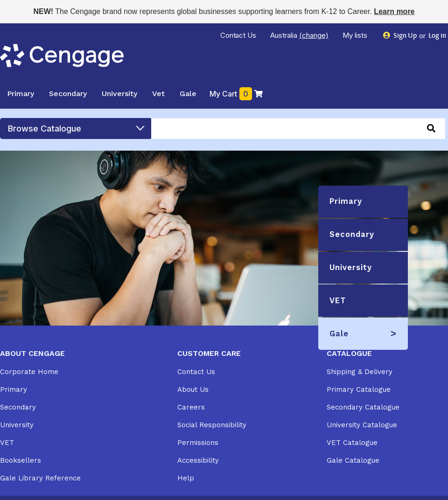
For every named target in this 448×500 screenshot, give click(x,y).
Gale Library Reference (40, 478)
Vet (158, 94)
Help (186, 478)
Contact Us (238, 35)
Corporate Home (29, 372)
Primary (21, 94)
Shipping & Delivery (360, 372)
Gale (188, 94)
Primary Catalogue (359, 389)
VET (7, 443)
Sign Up (400, 36)
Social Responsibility (212, 425)
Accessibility (198, 460)
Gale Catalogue (353, 460)
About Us (193, 389)
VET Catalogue (352, 443)
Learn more (394, 11)
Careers (191, 407)
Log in (437, 36)
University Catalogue (362, 425)
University (119, 94)
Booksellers (21, 460)
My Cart (236, 94)
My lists (356, 35)
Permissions (198, 443)
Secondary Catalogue (363, 407)
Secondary (68, 94)
